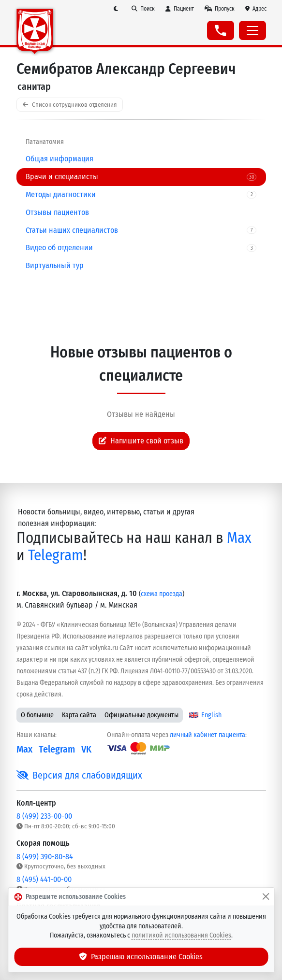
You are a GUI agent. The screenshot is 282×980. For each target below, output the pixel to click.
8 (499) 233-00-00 (44, 816)
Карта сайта (79, 715)
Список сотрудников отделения (70, 105)
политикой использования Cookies (181, 935)
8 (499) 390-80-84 (45, 857)
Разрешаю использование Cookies (141, 957)
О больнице (37, 715)
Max (239, 538)
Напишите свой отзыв (141, 441)
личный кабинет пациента (208, 735)
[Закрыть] (266, 897)
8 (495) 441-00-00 (44, 879)
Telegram (56, 555)
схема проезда (162, 594)
